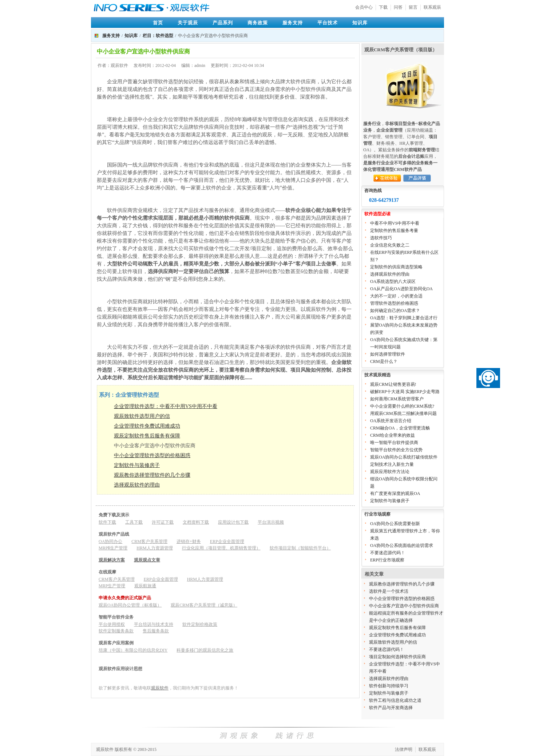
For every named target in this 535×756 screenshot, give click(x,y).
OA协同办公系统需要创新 (395, 524)
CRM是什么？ (384, 361)
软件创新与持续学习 (389, 686)
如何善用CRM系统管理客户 (397, 399)
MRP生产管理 (112, 586)
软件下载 (107, 522)
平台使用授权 (112, 624)
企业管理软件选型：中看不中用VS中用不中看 (166, 406)
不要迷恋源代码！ (388, 553)
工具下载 (134, 522)
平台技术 (328, 23)
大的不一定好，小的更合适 (396, 296)
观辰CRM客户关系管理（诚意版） (204, 605)
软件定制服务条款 (116, 631)
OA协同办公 (110, 541)
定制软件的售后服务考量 (394, 231)
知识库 (360, 23)
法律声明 (404, 749)
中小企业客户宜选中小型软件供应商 (404, 606)
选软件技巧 (381, 238)
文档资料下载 (196, 522)
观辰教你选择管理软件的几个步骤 (152, 475)
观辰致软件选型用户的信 (142, 416)
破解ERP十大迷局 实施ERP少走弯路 (405, 392)
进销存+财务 (189, 541)
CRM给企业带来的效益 (393, 435)
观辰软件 (160, 688)
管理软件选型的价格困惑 (394, 303)
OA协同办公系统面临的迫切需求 (402, 545)
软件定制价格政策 (200, 624)
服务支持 (293, 23)
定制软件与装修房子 (137, 465)
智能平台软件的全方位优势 (396, 450)
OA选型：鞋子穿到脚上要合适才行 (404, 318)
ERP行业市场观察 (387, 560)
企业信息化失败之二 (390, 245)
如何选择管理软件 (388, 354)
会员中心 (364, 7)
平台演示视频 (271, 522)
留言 (413, 7)
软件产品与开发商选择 (391, 708)
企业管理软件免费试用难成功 (147, 426)
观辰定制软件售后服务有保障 (147, 436)
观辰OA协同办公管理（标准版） (130, 605)
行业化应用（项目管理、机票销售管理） (221, 548)
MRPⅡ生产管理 (113, 548)
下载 (383, 7)
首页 (158, 23)
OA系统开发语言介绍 (391, 421)
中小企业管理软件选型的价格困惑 (152, 455)
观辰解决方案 (112, 560)
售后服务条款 (156, 631)
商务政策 (258, 23)
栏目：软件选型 (158, 36)
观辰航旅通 (145, 586)
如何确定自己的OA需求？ (395, 311)
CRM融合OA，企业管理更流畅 (400, 428)
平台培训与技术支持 (154, 624)
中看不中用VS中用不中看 (395, 223)
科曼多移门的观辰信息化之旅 (205, 650)
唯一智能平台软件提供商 (394, 443)
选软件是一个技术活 (389, 591)
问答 (398, 7)
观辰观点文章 (147, 560)
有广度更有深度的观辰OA (395, 493)
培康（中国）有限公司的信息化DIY (133, 650)
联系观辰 (432, 7)
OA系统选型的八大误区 (393, 281)
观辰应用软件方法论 (390, 472)
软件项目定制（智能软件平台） (300, 548)
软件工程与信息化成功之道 (395, 700)
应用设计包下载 (233, 522)
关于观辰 (188, 23)
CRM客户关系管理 (149, 541)
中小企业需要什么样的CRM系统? (402, 406)
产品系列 (223, 23)
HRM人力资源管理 (154, 548)
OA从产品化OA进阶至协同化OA (401, 289)
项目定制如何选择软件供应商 (397, 657)
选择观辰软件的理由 (137, 485)
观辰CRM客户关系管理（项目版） (401, 50)
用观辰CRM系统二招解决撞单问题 (403, 413)
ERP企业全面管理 (227, 541)
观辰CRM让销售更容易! (393, 384)
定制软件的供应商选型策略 (396, 267)
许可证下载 (163, 522)
